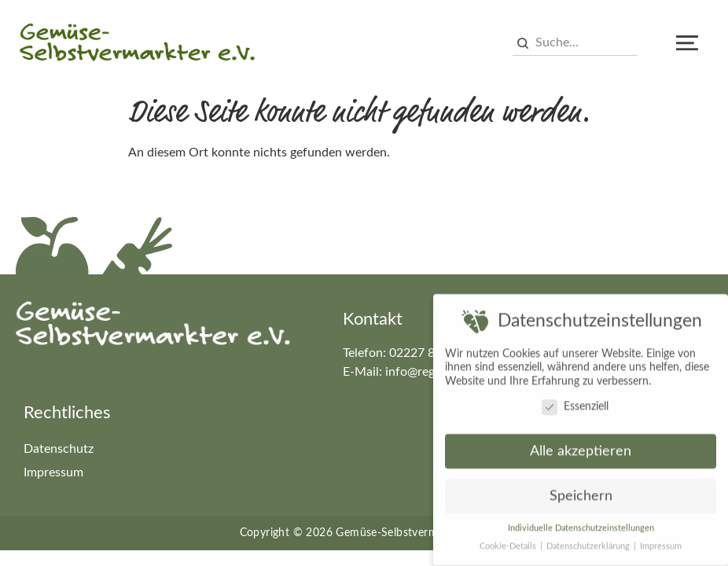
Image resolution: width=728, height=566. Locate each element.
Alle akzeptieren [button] (581, 448)
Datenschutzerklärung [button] (589, 543)
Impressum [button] (661, 543)
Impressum (53, 472)
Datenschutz (59, 449)
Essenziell (575, 404)
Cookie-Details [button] (509, 543)
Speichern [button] (581, 493)
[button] (687, 43)
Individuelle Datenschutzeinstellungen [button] (581, 525)
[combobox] (575, 43)
